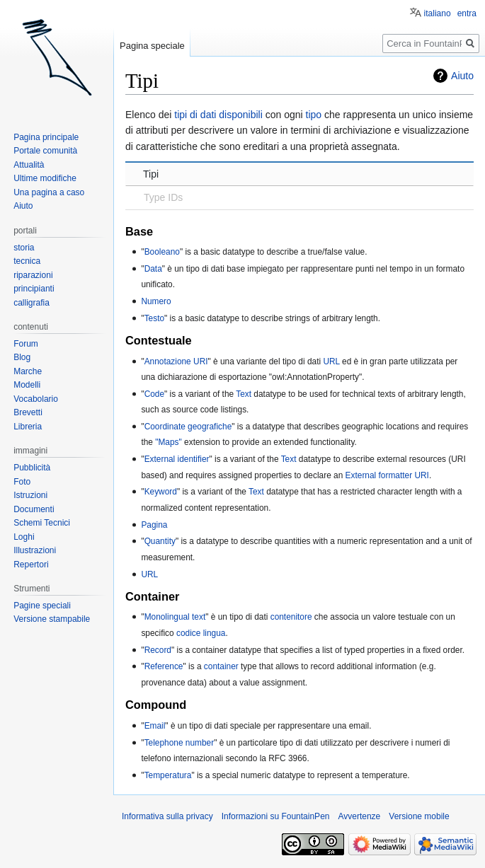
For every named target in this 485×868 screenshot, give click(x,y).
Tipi (151, 174)
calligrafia (32, 303)
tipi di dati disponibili (218, 115)
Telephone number (179, 743)
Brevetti (28, 412)
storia (24, 248)
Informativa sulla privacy (167, 816)
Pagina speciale (152, 46)
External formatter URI (387, 475)
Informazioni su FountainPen (276, 816)
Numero (156, 301)
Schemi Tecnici (42, 523)
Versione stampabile (52, 619)
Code (154, 394)
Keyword (161, 492)
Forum (26, 344)
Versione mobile (419, 816)
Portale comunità (45, 151)
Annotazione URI (176, 361)
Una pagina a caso (49, 192)
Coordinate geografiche (188, 427)
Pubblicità (32, 468)
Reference (164, 666)
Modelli (27, 385)
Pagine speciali (42, 606)
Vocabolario (36, 399)
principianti (34, 289)
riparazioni (33, 275)
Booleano (162, 252)
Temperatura (168, 775)
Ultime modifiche (45, 178)
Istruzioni (30, 495)
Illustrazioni (35, 550)
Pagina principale (46, 137)
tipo (314, 115)
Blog (22, 357)
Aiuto (462, 76)
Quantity (160, 541)
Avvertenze (359, 816)
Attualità (29, 165)
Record (158, 650)
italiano (438, 13)
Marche (28, 371)
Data (153, 269)
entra (467, 13)
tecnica (27, 261)
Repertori (31, 565)
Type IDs (163, 197)
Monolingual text (175, 617)
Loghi (24, 537)
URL (331, 361)
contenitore (291, 617)
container (221, 666)
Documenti (34, 509)
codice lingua (201, 633)
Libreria (28, 427)
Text (244, 394)
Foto (22, 482)
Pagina (154, 525)
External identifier (177, 459)
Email (155, 726)
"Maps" (169, 442)
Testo (154, 318)
